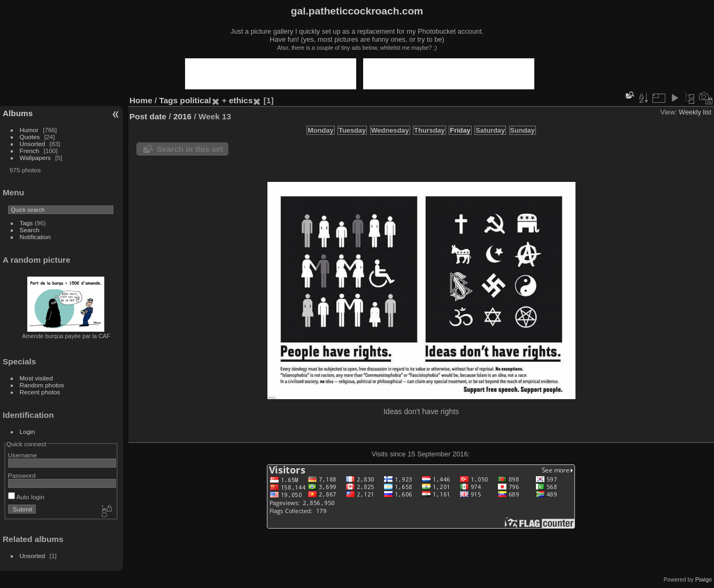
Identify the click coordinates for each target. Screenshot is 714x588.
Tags (26, 223)
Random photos (42, 385)
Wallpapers (35, 158)
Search (30, 230)
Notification (35, 237)
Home (141, 100)
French (30, 151)
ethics (241, 100)
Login (28, 432)
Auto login (26, 497)
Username (22, 455)
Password (22, 475)
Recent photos (40, 392)
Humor (29, 130)
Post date (148, 116)
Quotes (30, 137)
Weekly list (695, 112)
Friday (460, 130)
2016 (182, 116)
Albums (18, 113)
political (196, 100)
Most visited (36, 378)
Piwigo (704, 579)
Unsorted (33, 144)
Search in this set (190, 149)
